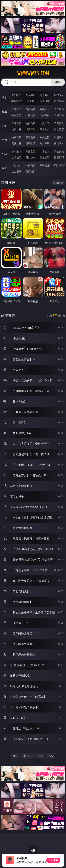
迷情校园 (16, 157)
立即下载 (53, 860)
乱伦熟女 (45, 129)
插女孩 (16, 165)
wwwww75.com (33, 73)
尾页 (51, 756)
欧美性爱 (59, 123)
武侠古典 (59, 151)
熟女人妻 (16, 115)
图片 (5, 140)
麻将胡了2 (16, 101)
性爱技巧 (59, 157)
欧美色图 (45, 137)
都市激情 (16, 151)
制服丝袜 (16, 129)
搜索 (58, 82)
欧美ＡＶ (45, 109)
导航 (5, 168)
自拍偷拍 (30, 109)
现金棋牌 (45, 101)
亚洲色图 (30, 137)
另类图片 (59, 143)
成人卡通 (45, 123)
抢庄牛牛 (59, 101)
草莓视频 (45, 165)
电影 (5, 126)
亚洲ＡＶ (16, 109)
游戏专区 (59, 95)
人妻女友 (45, 151)
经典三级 (30, 129)
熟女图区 (45, 143)
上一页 (27, 756)
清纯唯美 (30, 143)
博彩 (5, 98)
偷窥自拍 (16, 137)
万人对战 (45, 95)
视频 (5, 112)
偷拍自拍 (30, 123)
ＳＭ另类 (59, 115)
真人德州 (30, 95)
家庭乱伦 (30, 151)
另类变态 (59, 129)
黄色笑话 (45, 157)
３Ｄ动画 (59, 109)
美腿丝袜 (16, 143)
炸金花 (30, 101)
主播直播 (45, 115)
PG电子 (16, 95)
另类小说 (30, 157)
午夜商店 (30, 165)
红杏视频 (16, 171)
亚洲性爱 (16, 123)
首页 (15, 756)
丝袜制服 (30, 115)
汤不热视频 (59, 165)
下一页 (39, 756)
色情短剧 (30, 171)
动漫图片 (59, 137)
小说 (5, 154)
